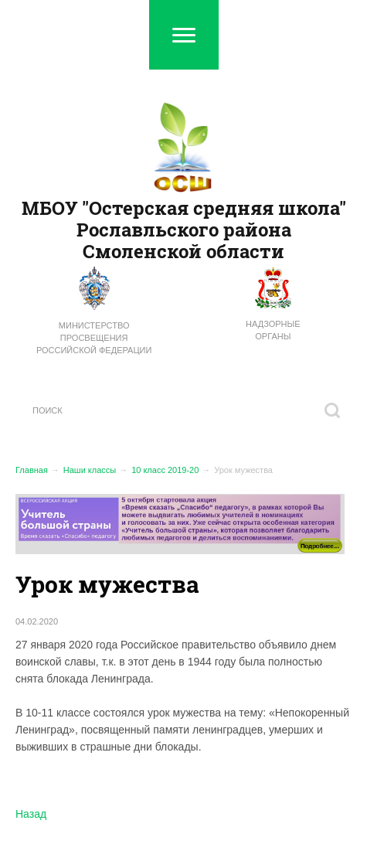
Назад (31, 814)
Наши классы (90, 470)
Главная (32, 470)
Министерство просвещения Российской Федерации (94, 338)
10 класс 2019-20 (165, 470)
